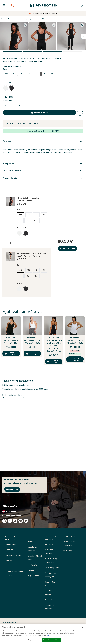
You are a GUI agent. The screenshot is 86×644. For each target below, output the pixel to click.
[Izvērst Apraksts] (43, 141)
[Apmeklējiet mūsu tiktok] (15, 521)
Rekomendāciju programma (69, 544)
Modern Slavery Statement (51, 560)
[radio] (6, 74)
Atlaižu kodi (68, 551)
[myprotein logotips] (44, 5)
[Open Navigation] (4, 5)
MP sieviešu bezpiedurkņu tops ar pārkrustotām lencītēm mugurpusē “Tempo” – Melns (54, 344)
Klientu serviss (12, 544)
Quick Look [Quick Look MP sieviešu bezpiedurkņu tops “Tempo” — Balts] (31, 353)
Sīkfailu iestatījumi (11, 506)
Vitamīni (31, 570)
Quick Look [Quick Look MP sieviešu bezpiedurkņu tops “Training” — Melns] (10, 353)
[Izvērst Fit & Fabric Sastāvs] (43, 171)
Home (3, 19)
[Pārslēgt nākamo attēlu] (84, 36)
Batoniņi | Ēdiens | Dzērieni (35, 558)
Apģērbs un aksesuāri (32, 549)
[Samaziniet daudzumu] (6, 105)
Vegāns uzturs (33, 576)
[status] (13, 105)
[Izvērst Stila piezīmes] (43, 164)
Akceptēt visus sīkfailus (51, 640)
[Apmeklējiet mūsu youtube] (21, 521)
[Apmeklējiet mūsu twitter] (26, 521)
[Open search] (12, 5)
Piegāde (9, 560)
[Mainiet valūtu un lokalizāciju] (43, 511)
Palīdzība (9, 550)
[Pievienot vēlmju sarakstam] (80, 113)
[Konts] (76, 5)
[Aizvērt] (82, 627)
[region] (43, 634)
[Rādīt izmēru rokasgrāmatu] (12, 67)
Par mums (49, 544)
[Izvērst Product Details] (43, 178)
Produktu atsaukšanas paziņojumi (15, 573)
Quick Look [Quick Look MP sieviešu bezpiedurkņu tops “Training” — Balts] (74, 359)
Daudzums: (8, 100)
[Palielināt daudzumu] (20, 105)
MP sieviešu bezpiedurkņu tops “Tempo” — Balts (32, 340)
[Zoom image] (25, 25)
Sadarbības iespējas (49, 593)
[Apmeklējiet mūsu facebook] (10, 521)
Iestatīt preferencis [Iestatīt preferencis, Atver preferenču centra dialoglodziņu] (32, 640)
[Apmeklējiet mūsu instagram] (4, 521)
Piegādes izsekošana (14, 566)
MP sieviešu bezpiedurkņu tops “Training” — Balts (75, 340)
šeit (49, 635)
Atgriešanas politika (14, 555)
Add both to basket (67, 248)
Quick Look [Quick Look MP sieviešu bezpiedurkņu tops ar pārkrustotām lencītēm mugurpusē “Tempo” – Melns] (52, 361)
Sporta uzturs (33, 565)
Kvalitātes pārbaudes (49, 552)
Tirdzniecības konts (50, 584)
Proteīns (31, 542)
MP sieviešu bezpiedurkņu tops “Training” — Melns (11, 340)
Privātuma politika (52, 568)
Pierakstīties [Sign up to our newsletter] (12, 489)
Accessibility (50, 600)
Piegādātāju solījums (50, 607)
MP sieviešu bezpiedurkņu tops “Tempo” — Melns (27, 19)
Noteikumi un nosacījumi (50, 575)
